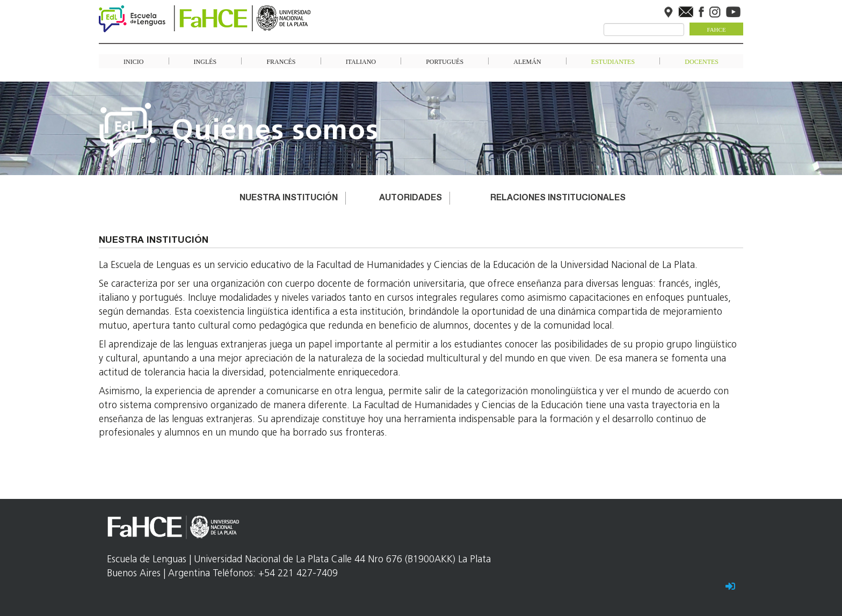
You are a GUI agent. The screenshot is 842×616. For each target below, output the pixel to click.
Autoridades (411, 199)
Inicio (133, 61)
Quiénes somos (275, 132)
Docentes (702, 61)
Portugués (445, 61)
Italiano (361, 61)
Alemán (527, 61)
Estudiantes (613, 61)
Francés (281, 61)
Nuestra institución (289, 199)
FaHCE (716, 30)
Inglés (205, 61)
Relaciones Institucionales (558, 199)
